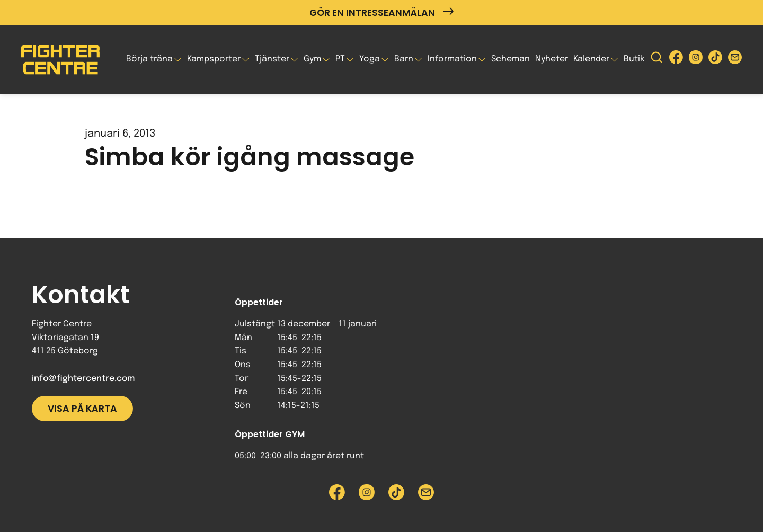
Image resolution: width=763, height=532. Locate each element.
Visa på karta (82, 409)
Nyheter (552, 59)
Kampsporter (214, 59)
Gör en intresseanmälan (381, 12)
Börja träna (149, 59)
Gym (312, 59)
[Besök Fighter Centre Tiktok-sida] (715, 60)
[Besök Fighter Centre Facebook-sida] (676, 60)
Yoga (370, 59)
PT (340, 59)
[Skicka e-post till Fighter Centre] (735, 60)
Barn (404, 59)
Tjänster (272, 59)
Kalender (591, 59)
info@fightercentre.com (83, 379)
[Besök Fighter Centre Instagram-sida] (696, 60)
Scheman (511, 59)
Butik (634, 59)
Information (452, 59)
